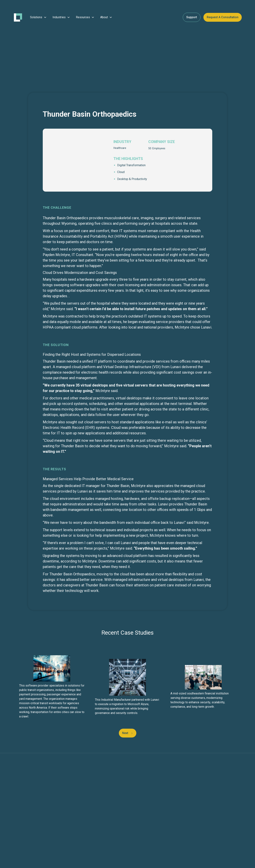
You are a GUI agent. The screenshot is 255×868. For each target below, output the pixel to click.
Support (192, 17)
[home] (18, 17)
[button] (38, 17)
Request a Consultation (223, 17)
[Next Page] (128, 733)
